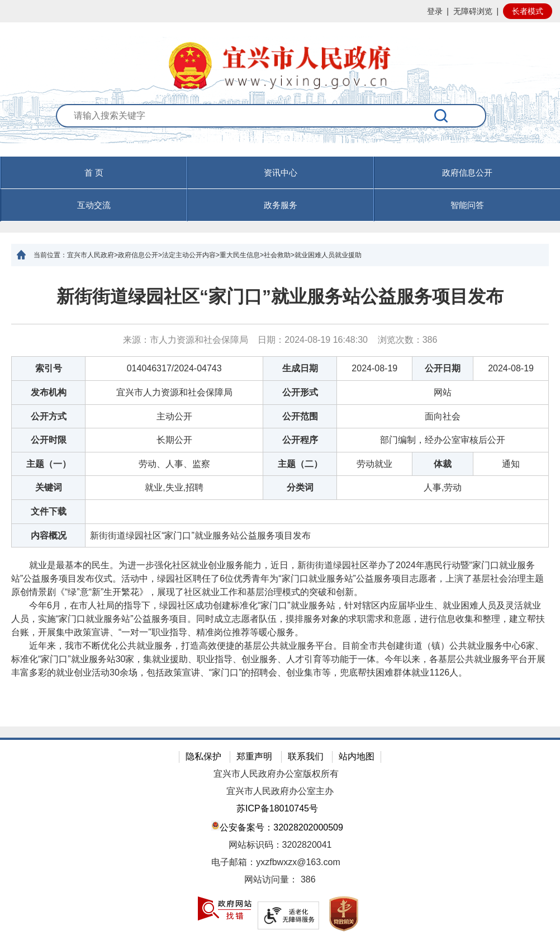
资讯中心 (281, 173)
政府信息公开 (467, 173)
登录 (435, 11)
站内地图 (357, 756)
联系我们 (306, 756)
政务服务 (281, 205)
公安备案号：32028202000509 (277, 826)
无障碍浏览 (473, 11)
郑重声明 (254, 756)
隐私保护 (203, 756)
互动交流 (94, 205)
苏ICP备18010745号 (277, 808)
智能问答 (467, 205)
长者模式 (528, 11)
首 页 (94, 173)
